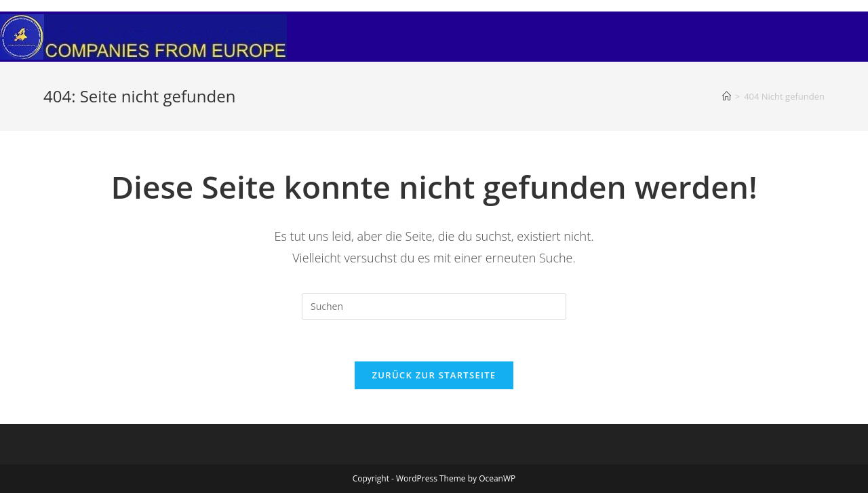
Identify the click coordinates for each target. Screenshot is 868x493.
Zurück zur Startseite (434, 375)
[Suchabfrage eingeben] (434, 307)
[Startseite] (727, 96)
